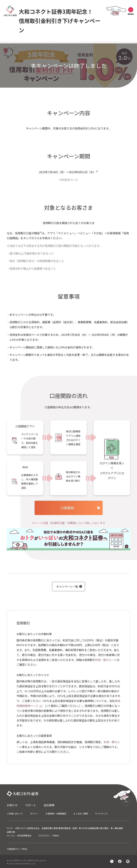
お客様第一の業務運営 (56, 813)
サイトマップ (101, 813)
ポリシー (34, 813)
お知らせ (12, 805)
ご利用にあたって (15, 813)
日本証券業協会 (24, 835)
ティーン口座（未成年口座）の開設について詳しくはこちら (69, 523)
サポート (31, 805)
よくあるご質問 (81, 813)
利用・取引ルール (106, 660)
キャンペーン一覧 (67, 586)
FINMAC (56, 835)
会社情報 (49, 805)
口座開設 (67, 508)
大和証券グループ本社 (17, 849)
